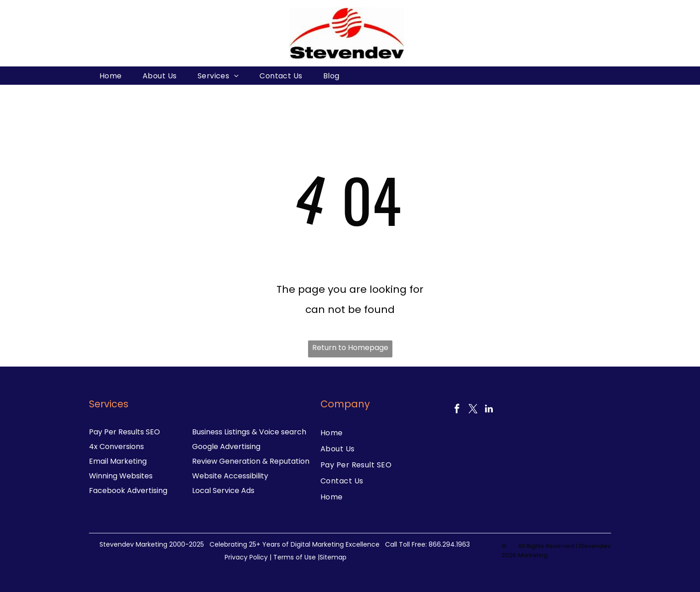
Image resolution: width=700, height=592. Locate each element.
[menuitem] (111, 76)
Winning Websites (121, 476)
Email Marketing (118, 461)
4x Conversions (116, 447)
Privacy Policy (246, 557)
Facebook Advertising (128, 491)
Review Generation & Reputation (251, 461)
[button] (601, 76)
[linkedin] (489, 410)
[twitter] (473, 410)
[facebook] (457, 410)
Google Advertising (226, 447)
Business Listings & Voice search (249, 432)
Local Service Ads (223, 491)
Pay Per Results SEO (124, 432)
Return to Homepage (350, 348)
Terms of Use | (296, 557)
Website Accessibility (230, 476)
